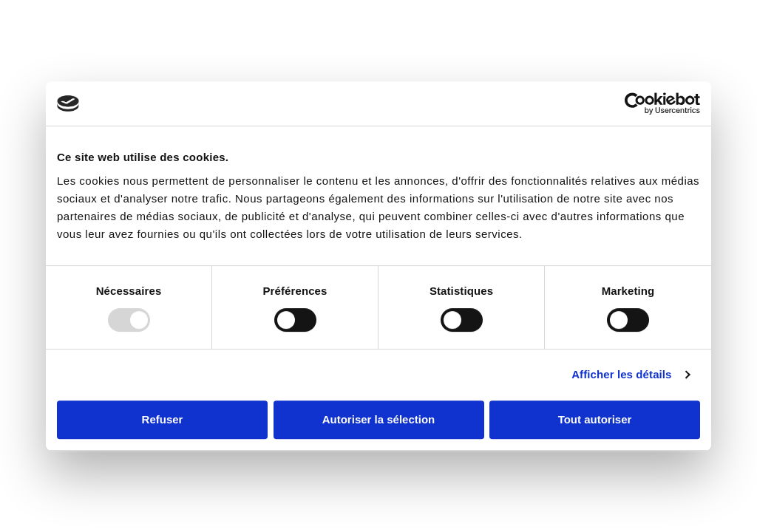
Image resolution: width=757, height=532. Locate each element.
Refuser (163, 419)
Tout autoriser (595, 419)
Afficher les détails (621, 374)
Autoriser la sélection (379, 419)
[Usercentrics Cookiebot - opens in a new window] (635, 103)
